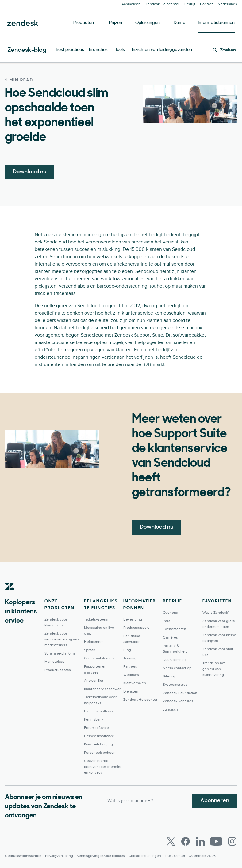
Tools (120, 50)
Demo (179, 23)
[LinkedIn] (200, 841)
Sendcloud (55, 242)
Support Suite (149, 335)
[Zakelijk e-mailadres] (148, 800)
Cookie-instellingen (145, 856)
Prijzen (116, 23)
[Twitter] (171, 841)
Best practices (70, 50)
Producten (84, 23)
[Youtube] (216, 841)
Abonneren (215, 800)
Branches (98, 50)
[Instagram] (232, 841)
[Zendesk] (10, 596)
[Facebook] (186, 841)
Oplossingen (148, 23)
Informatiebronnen (216, 23)
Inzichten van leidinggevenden (162, 50)
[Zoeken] (224, 50)
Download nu (30, 172)
